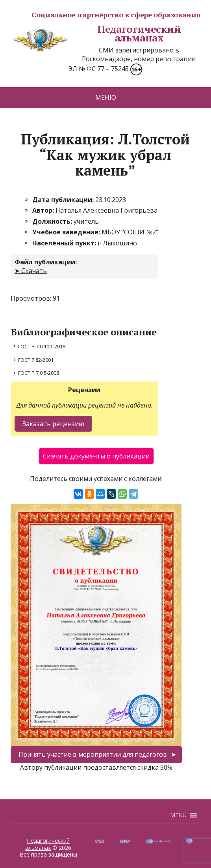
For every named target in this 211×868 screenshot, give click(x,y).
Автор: (44, 210)
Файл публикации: (46, 262)
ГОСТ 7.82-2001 (36, 360)
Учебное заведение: (67, 232)
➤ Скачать (31, 271)
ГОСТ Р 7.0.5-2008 (39, 373)
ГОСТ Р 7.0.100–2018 (42, 346)
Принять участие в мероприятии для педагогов (93, 754)
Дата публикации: (64, 200)
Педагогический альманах (96, 33)
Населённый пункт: (65, 243)
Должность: (53, 221)
